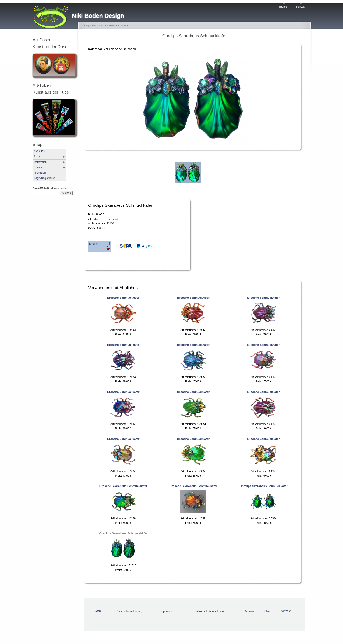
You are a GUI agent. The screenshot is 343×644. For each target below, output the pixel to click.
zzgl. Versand (110, 219)
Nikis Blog (40, 173)
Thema (38, 167)
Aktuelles (39, 151)
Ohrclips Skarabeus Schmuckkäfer (263, 486)
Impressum (167, 611)
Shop (87, 26)
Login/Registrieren (45, 178)
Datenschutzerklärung (129, 611)
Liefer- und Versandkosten (210, 611)
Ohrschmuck (111, 26)
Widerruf (249, 611)
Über (267, 611)
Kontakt (301, 7)
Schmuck (39, 157)
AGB (98, 611)
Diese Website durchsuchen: (51, 189)
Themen (283, 7)
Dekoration (40, 162)
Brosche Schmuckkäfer (123, 298)
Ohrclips (124, 26)
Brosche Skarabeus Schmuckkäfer (123, 486)
